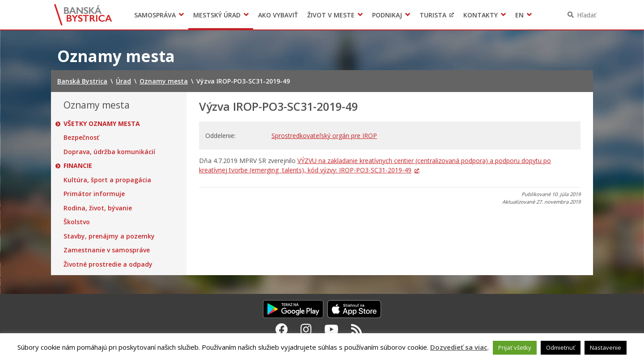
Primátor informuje (94, 194)
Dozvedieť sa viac (459, 347)
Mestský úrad (217, 15)
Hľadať (587, 15)
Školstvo (77, 222)
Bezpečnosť (81, 138)
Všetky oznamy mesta (102, 124)
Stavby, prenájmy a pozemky (109, 236)
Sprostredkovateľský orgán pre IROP (324, 136)
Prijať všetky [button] (515, 347)
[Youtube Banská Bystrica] (331, 329)
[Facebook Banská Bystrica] (282, 329)
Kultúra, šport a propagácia (107, 180)
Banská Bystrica (83, 15)
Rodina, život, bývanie (98, 208)
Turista (433, 15)
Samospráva (155, 15)
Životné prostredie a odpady (108, 264)
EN (519, 15)
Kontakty (481, 15)
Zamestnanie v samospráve (107, 250)
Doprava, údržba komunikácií (109, 152)
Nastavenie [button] (606, 347)
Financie (78, 166)
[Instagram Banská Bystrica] (306, 329)
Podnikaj (387, 15)
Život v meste (331, 15)
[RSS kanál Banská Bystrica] (357, 329)
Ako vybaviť (278, 15)
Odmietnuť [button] (561, 347)
